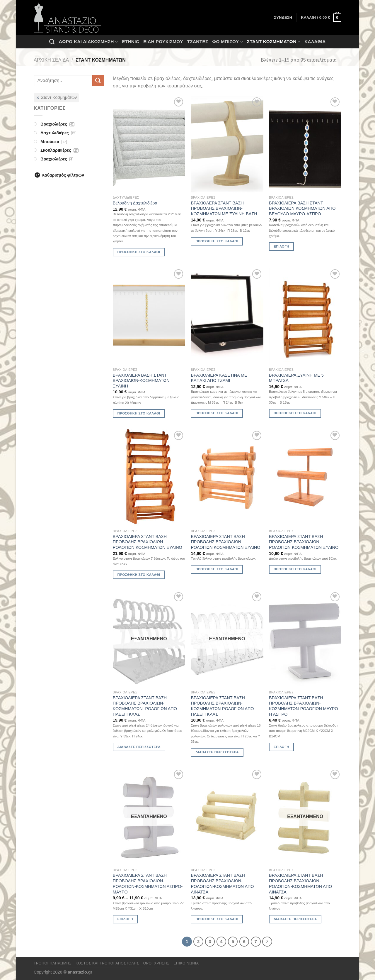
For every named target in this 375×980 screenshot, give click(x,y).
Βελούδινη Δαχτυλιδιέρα (135, 203)
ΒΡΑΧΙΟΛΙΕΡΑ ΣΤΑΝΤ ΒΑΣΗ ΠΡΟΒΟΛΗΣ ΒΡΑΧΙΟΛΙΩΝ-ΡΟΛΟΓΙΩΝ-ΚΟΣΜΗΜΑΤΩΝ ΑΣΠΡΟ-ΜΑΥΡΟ (148, 883)
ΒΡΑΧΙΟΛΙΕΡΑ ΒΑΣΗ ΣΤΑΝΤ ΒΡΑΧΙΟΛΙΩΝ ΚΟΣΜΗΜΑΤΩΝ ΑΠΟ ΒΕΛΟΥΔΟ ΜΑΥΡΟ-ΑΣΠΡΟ (302, 208)
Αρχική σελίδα (51, 60)
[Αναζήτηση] (52, 42)
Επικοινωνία (186, 963)
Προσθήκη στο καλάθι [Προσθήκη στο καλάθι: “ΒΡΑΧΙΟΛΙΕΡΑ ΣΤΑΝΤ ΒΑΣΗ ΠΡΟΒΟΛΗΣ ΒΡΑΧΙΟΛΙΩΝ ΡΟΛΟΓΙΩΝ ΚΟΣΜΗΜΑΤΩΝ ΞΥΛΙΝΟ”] (139, 575)
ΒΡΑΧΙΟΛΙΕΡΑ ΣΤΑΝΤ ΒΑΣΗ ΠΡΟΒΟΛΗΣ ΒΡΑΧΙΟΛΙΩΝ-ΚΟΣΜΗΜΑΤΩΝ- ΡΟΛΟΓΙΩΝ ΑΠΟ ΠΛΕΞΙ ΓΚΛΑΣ (145, 706)
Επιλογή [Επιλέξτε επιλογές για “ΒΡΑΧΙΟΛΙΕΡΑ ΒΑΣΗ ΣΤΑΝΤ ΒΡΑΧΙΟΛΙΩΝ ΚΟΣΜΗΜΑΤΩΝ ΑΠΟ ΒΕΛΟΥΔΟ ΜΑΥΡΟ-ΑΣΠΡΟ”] (281, 246)
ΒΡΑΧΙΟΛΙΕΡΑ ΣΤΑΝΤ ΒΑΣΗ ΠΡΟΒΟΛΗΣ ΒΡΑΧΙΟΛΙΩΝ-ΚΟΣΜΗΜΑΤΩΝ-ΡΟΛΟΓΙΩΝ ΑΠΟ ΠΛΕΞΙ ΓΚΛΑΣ (222, 706)
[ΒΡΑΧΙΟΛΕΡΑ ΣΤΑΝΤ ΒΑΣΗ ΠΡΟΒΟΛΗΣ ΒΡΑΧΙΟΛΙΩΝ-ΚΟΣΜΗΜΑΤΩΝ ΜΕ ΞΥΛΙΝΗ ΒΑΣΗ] (227, 144)
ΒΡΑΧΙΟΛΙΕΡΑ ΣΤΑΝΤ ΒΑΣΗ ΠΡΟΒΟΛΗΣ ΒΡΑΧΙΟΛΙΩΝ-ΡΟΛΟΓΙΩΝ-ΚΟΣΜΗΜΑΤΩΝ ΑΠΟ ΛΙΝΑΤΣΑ (222, 883)
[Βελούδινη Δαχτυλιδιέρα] (149, 144)
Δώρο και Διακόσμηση (88, 42)
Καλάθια (315, 42)
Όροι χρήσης (156, 963)
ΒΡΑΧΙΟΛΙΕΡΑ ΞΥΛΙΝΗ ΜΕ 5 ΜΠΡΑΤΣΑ (296, 378)
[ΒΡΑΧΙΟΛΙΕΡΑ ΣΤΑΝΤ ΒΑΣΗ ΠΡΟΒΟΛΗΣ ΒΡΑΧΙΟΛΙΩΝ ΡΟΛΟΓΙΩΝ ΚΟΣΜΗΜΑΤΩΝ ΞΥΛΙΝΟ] (149, 478)
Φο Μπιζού (227, 42)
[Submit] (98, 81)
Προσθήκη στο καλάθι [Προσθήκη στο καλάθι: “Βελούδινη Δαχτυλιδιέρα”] (139, 252)
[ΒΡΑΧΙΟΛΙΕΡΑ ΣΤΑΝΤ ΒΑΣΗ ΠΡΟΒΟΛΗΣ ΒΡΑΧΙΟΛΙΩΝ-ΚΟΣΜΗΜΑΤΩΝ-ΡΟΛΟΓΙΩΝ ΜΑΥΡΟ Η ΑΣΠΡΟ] (305, 639)
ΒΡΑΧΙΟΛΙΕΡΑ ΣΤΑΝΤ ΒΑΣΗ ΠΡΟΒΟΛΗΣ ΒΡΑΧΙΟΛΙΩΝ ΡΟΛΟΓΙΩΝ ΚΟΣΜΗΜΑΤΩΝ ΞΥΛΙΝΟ (148, 542)
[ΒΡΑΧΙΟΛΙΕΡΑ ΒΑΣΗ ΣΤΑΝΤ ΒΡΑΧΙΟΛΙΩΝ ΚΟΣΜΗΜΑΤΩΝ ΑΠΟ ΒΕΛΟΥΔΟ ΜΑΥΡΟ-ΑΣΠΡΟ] (305, 144)
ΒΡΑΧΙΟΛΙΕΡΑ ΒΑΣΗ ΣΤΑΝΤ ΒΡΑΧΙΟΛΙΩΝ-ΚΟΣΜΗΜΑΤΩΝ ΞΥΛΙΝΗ (141, 381)
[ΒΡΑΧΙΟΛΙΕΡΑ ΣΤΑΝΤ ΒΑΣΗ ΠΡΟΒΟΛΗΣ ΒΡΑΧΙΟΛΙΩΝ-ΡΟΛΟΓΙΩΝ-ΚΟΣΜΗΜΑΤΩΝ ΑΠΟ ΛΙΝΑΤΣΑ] (227, 816)
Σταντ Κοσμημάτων (274, 42)
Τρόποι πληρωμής (53, 963)
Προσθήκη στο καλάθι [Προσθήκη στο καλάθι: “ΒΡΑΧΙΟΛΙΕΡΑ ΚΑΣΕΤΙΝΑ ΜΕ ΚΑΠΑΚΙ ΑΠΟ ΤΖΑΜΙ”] (217, 413)
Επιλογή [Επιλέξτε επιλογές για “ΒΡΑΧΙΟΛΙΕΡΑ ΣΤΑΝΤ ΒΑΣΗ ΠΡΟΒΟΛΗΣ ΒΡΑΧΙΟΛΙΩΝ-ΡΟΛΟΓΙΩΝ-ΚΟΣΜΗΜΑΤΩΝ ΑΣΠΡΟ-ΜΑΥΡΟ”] (125, 919)
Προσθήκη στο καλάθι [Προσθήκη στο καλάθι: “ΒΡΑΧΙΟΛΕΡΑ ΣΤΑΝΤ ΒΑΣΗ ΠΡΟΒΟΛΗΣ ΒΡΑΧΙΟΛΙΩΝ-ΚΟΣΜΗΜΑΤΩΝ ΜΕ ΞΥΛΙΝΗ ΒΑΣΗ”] (217, 241)
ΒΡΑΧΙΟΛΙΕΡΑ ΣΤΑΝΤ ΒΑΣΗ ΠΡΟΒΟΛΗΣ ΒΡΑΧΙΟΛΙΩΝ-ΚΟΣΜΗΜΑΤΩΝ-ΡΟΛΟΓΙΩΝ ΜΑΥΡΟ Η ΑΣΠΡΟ (304, 706)
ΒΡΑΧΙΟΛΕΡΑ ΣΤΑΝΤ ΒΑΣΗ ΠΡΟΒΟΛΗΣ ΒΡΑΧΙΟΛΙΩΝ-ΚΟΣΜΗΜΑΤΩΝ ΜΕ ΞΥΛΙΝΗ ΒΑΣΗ (224, 208)
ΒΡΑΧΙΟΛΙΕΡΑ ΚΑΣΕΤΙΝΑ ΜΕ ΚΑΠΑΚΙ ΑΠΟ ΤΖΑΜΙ (219, 378)
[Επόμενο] (267, 942)
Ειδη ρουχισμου (163, 42)
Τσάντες (198, 42)
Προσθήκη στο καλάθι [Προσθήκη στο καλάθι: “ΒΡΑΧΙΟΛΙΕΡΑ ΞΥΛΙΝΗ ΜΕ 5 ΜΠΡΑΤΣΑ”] (295, 413)
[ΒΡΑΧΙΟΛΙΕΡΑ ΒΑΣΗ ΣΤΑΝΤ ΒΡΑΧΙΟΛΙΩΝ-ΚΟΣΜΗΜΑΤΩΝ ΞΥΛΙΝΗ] (149, 316)
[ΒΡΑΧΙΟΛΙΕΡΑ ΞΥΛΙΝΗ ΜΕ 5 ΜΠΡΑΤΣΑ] (305, 316)
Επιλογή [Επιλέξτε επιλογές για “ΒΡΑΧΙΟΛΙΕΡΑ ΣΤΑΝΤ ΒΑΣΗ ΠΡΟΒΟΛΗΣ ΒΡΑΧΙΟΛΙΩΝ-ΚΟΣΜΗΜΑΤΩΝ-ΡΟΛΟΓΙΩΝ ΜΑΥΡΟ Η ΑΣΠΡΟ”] (281, 747)
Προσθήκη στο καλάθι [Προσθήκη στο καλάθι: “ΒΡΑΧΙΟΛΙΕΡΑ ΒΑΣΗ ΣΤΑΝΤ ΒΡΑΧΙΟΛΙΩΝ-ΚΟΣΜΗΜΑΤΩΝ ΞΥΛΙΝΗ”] (139, 413)
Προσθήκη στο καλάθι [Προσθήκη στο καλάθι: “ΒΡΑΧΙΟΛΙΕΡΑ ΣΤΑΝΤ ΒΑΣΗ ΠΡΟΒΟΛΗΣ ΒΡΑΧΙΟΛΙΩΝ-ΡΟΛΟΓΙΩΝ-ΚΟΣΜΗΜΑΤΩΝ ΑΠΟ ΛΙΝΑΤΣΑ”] (217, 919)
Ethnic (131, 42)
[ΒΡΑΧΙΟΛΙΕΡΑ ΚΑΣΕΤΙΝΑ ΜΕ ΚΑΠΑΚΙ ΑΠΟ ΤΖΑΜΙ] (227, 316)
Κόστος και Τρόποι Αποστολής (107, 963)
